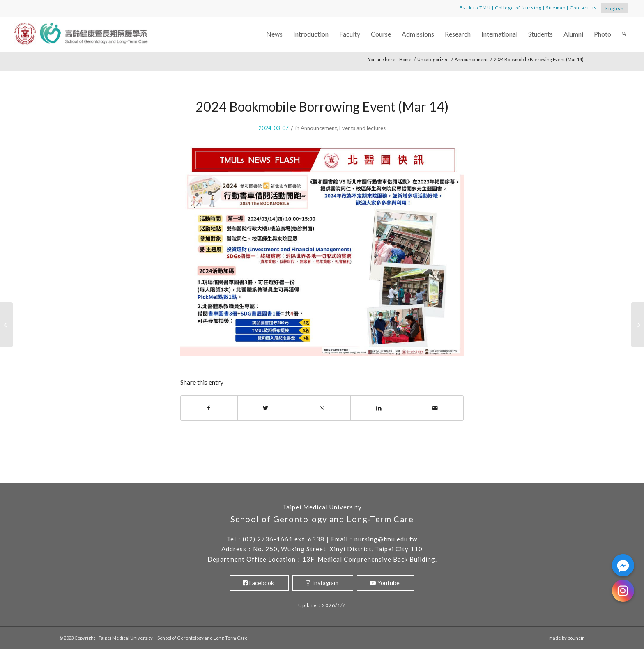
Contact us (583, 8)
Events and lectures (362, 128)
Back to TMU (475, 8)
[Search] (624, 34)
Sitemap (556, 8)
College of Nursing (518, 8)
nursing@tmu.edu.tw (386, 539)
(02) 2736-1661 (268, 539)
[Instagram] (623, 591)
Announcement (319, 128)
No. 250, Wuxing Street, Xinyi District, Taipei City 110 (338, 549)
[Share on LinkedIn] (379, 408)
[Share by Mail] (435, 408)
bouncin (576, 638)
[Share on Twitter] (266, 408)
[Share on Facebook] (209, 408)
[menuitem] (274, 34)
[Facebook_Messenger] (623, 565)
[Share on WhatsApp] (322, 408)
